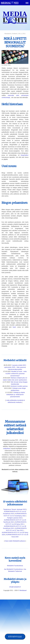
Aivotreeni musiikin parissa (19, 386)
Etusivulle (15, 637)
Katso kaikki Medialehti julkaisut (15, 541)
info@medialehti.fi (15, 587)
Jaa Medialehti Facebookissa (13, 569)
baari (14, 327)
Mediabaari (23, 590)
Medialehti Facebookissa (15, 566)
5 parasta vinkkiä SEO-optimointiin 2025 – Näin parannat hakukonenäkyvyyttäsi (15, 367)
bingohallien (25, 155)
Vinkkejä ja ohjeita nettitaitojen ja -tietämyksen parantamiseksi (16, 395)
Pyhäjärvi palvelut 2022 (15, 518)
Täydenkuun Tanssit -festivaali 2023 (15, 509)
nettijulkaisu (7, 449)
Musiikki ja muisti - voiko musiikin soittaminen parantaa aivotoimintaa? (16, 374)
